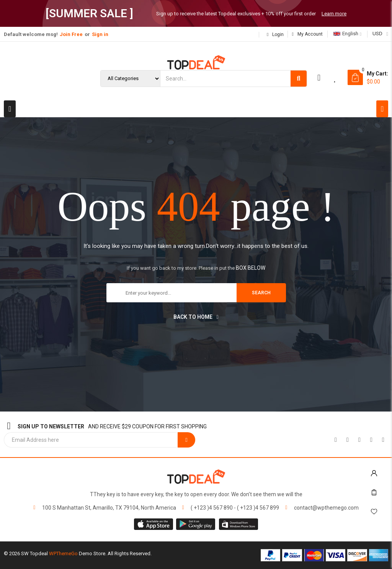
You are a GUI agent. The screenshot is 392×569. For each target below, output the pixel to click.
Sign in (100, 34)
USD (377, 34)
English (346, 34)
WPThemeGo (63, 553)
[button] (10, 109)
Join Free (71, 34)
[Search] (299, 79)
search (261, 293)
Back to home (196, 317)
